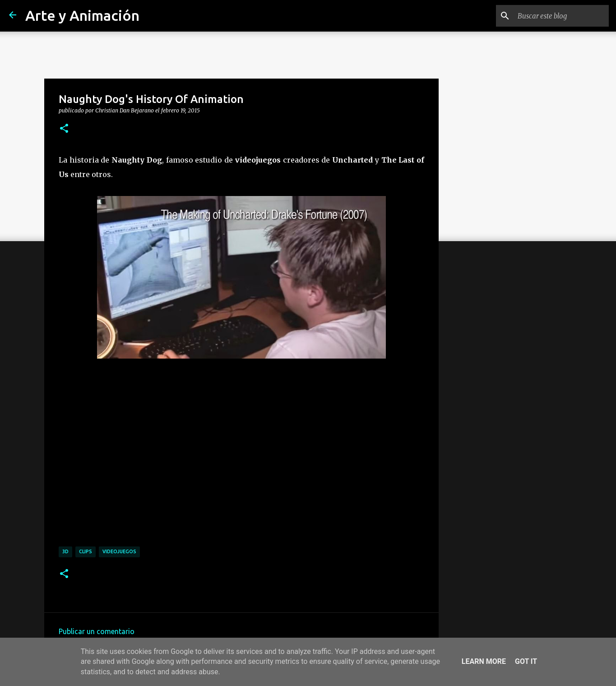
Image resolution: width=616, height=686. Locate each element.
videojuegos (119, 551)
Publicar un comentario (97, 631)
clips (86, 551)
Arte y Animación (82, 15)
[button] (64, 129)
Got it (526, 661)
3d (65, 551)
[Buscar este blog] (561, 16)
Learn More (484, 661)
